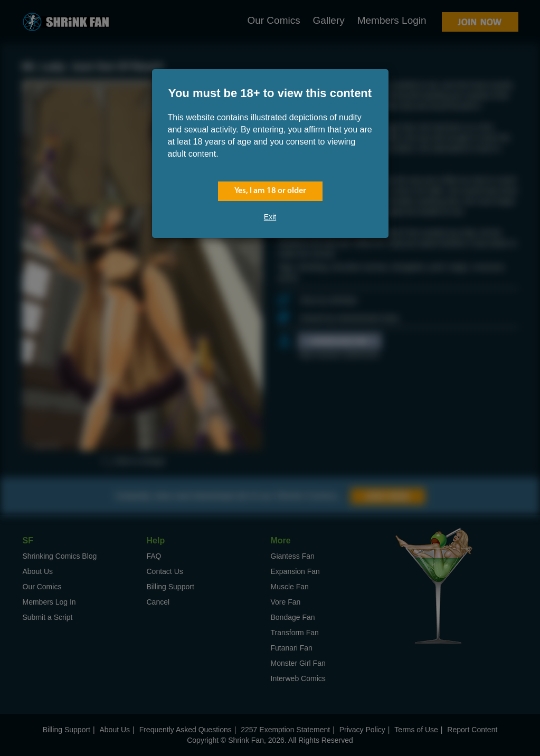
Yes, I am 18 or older (270, 191)
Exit (270, 217)
